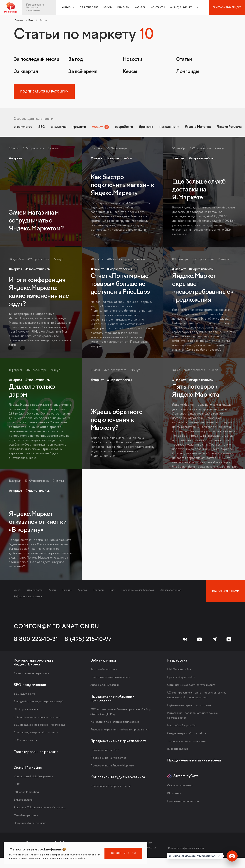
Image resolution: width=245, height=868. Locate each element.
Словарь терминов (170, 592)
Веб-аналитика (103, 662)
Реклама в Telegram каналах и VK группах (40, 809)
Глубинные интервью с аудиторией (189, 707)
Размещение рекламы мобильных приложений (119, 731)
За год (75, 59)
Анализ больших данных (105, 687)
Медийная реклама (26, 817)
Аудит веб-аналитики (104, 671)
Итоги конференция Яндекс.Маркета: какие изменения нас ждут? (39, 294)
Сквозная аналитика (180, 787)
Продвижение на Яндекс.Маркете (112, 767)
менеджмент (219, 128)
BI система (174, 795)
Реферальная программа (28, 598)
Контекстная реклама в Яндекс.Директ (34, 664)
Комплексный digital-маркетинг (33, 778)
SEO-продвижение (30, 687)
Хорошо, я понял (123, 853)
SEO (52, 128)
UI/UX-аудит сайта (179, 671)
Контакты (158, 7)
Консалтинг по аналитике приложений (115, 724)
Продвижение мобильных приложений (112, 700)
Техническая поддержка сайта (186, 743)
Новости (132, 59)
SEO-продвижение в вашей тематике (37, 719)
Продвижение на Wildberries (108, 760)
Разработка (177, 662)
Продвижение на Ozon (105, 752)
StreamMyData (186, 778)
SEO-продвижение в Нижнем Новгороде (39, 727)
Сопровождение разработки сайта (36, 734)
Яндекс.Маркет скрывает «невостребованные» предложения (203, 290)
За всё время (83, 71)
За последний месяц (37, 59)
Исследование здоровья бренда (111, 788)
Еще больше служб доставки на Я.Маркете (199, 191)
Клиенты (123, 7)
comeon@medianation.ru (56, 628)
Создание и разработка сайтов (187, 735)
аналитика (74, 128)
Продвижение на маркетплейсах (118, 743)
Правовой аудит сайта (181, 679)
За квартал (26, 71)
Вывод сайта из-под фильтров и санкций (39, 703)
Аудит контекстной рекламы (31, 675)
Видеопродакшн (178, 751)
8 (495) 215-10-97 (88, 641)
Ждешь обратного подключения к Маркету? (117, 422)
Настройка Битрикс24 (181, 727)
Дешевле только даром (32, 393)
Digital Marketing (28, 769)
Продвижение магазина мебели (194, 762)
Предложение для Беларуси (138, 592)
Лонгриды (188, 71)
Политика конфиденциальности (186, 850)
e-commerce (28, 128)
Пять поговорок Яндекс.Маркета (196, 393)
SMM (17, 786)
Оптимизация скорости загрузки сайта (191, 687)
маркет (126, 128)
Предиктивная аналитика (183, 803)
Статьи (184, 59)
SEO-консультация (25, 742)
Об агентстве (89, 7)
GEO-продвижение (26, 711)
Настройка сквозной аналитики (110, 679)
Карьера (140, 7)
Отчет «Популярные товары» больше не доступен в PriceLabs (120, 286)
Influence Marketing (26, 794)
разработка (159, 128)
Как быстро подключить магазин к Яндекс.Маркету (122, 187)
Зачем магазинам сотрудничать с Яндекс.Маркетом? (36, 222)
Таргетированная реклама (36, 754)
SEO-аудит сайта (24, 696)
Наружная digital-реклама (30, 825)
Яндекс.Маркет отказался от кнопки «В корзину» (38, 524)
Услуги (17, 592)
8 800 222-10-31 (36, 641)
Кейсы (108, 7)
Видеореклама (23, 802)
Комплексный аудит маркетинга (118, 779)
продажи (102, 128)
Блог (113, 592)
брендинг (188, 128)
